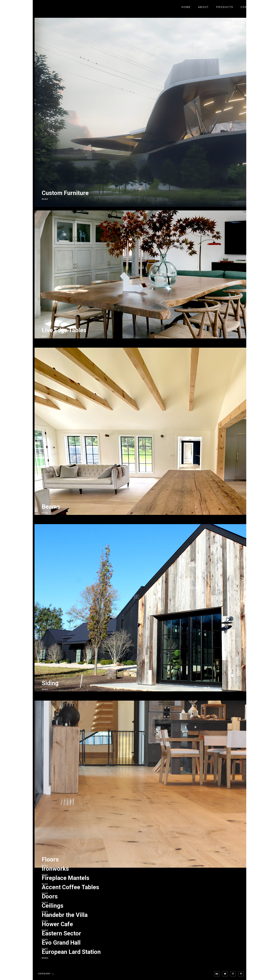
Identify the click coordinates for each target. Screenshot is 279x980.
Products (225, 7)
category (47, 974)
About (203, 7)
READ (45, 199)
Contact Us (251, 7)
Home (186, 7)
